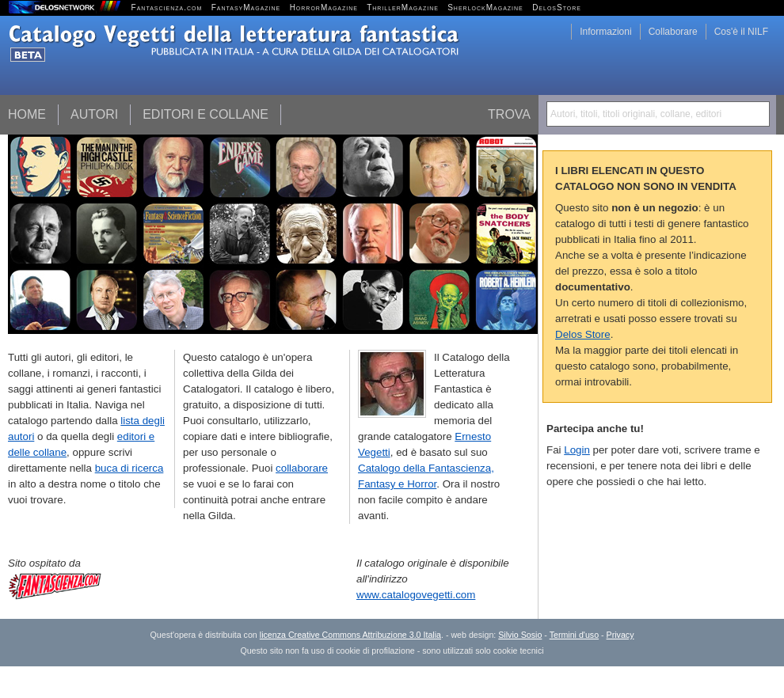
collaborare (302, 468)
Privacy (620, 635)
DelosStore (557, 8)
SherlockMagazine (485, 8)
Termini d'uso (574, 635)
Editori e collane (206, 114)
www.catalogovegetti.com (416, 595)
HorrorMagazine (324, 8)
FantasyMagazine (246, 8)
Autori (94, 114)
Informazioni (605, 32)
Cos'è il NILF (741, 32)
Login (577, 450)
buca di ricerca (129, 468)
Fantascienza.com (167, 8)
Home (27, 114)
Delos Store (583, 334)
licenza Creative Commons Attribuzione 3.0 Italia (350, 635)
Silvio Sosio (520, 635)
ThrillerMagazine (403, 8)
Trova (509, 114)
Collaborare (673, 32)
